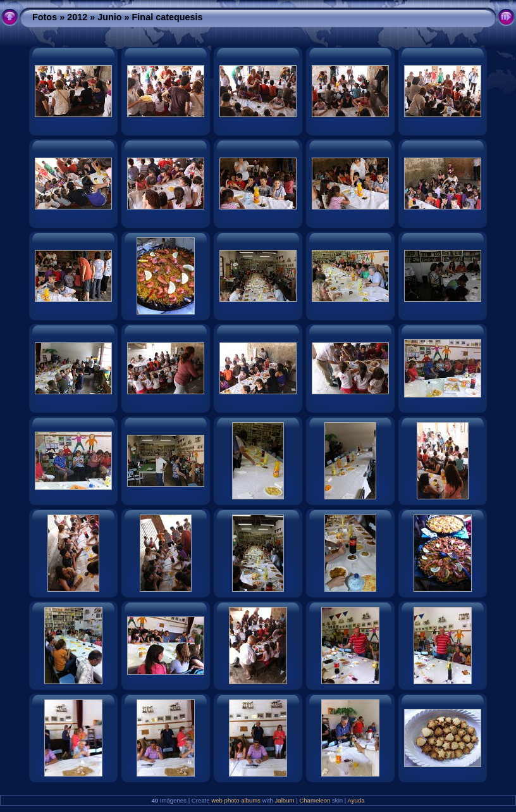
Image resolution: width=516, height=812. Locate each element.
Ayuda (356, 800)
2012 (77, 17)
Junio (109, 17)
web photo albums (236, 800)
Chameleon (315, 800)
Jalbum (285, 800)
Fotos (45, 17)
